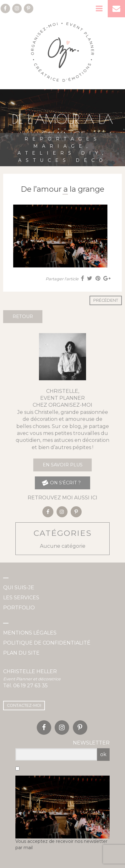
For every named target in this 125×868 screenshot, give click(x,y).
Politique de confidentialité (47, 643)
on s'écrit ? (61, 483)
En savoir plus (63, 465)
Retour (23, 316)
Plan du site (21, 653)
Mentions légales (30, 633)
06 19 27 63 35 (30, 686)
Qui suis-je (19, 588)
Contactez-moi (24, 705)
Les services (21, 598)
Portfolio (19, 608)
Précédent (106, 300)
